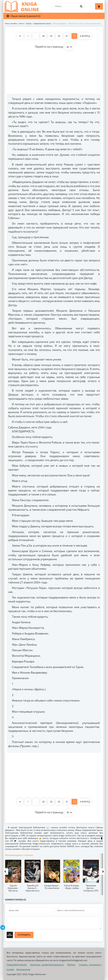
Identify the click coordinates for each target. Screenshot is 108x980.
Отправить (24, 935)
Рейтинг (71, 965)
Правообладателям (17, 965)
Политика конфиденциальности (47, 965)
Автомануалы (23, 969)
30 (59, 36)
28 (43, 36)
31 (67, 36)
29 (51, 36)
